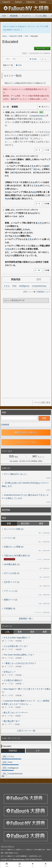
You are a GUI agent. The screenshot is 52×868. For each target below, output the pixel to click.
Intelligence (24, 286)
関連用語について (44, 292)
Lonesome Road (9, 559)
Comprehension (37, 116)
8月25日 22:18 (45, 586)
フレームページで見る (26, 442)
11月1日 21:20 (45, 577)
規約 (13, 99)
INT (48, 166)
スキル (47, 132)
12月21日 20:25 (44, 542)
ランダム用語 (41, 16)
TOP (4, 16)
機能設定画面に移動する (26, 432)
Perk (19, 65)
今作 (22, 138)
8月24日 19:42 (42, 613)
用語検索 (14, 16)
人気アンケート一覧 (26, 731)
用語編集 (33, 59)
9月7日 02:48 (43, 560)
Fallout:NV (30, 2)
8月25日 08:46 (44, 595)
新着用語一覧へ (26, 619)
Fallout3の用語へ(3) (42, 48)
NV (6, 192)
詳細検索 (5, 425)
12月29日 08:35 (44, 533)
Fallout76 (6, 2)
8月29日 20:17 (45, 568)
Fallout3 (43, 2)
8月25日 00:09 (44, 604)
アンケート (26, 16)
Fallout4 (18, 2)
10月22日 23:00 (44, 551)
